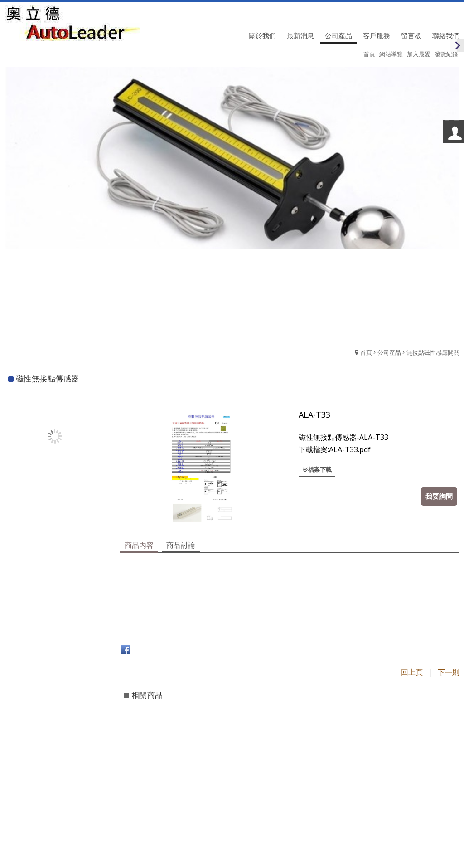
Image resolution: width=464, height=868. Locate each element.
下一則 (449, 671)
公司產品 (389, 352)
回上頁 (412, 671)
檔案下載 (320, 469)
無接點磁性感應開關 (433, 352)
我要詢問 (439, 496)
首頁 (366, 352)
